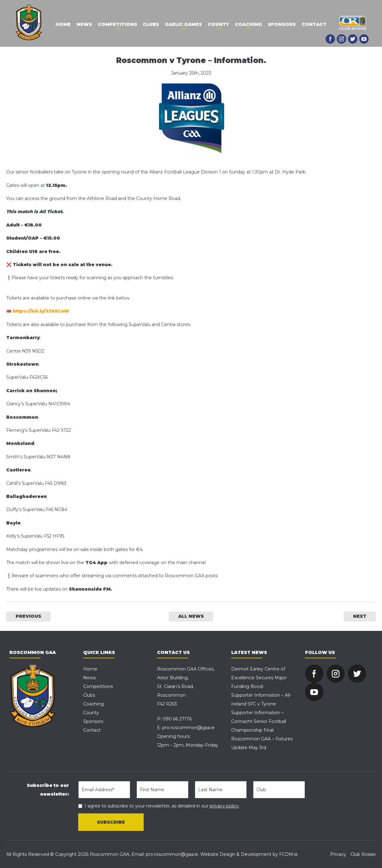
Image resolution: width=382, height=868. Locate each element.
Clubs (150, 24)
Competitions (117, 24)
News (83, 24)
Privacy (338, 854)
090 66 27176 (177, 719)
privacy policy (224, 806)
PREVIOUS (28, 616)
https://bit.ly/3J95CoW (41, 311)
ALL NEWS (191, 616)
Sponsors (283, 24)
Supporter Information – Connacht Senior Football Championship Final (259, 721)
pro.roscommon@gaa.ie (189, 728)
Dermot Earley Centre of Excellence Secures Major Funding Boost (259, 678)
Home (62, 24)
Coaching (249, 24)
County (219, 24)
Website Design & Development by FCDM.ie (249, 854)
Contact (316, 24)
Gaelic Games (183, 24)
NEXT (360, 616)
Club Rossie (363, 854)
